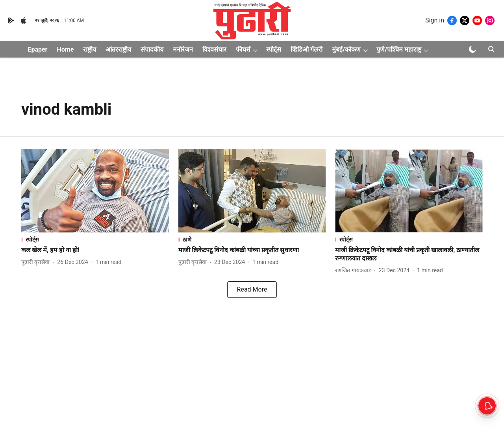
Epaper (37, 49)
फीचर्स (243, 49)
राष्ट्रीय (90, 49)
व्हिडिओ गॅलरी (307, 49)
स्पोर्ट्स (274, 49)
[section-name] (95, 239)
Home (65, 49)
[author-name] (37, 262)
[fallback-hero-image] (95, 191)
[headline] (95, 250)
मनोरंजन (183, 49)
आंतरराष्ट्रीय (118, 49)
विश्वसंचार (214, 49)
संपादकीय (152, 49)
